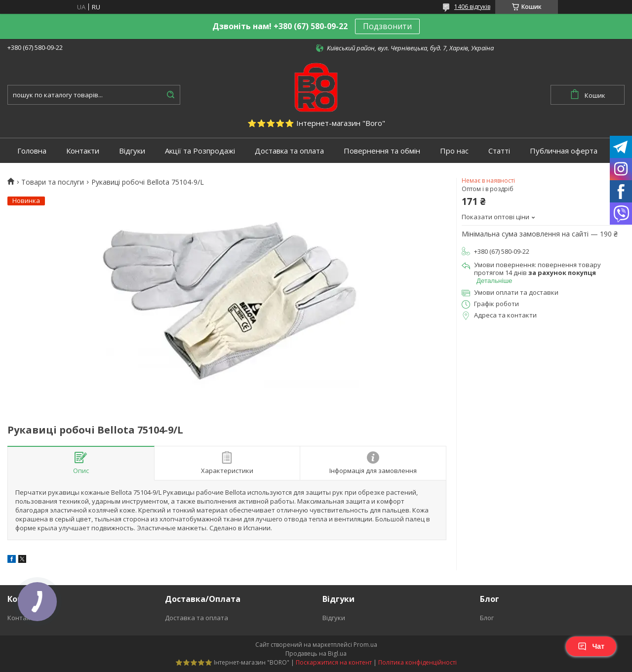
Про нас (454, 151)
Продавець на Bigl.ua (316, 653)
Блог (487, 618)
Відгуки (132, 151)
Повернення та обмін (382, 151)
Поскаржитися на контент (334, 662)
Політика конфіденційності (417, 662)
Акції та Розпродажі (200, 151)
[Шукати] (170, 95)
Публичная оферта (564, 151)
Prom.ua (365, 645)
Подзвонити (387, 26)
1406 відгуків (472, 7)
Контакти (83, 151)
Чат (591, 646)
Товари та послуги (53, 182)
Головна (32, 151)
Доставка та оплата (289, 151)
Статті (499, 151)
